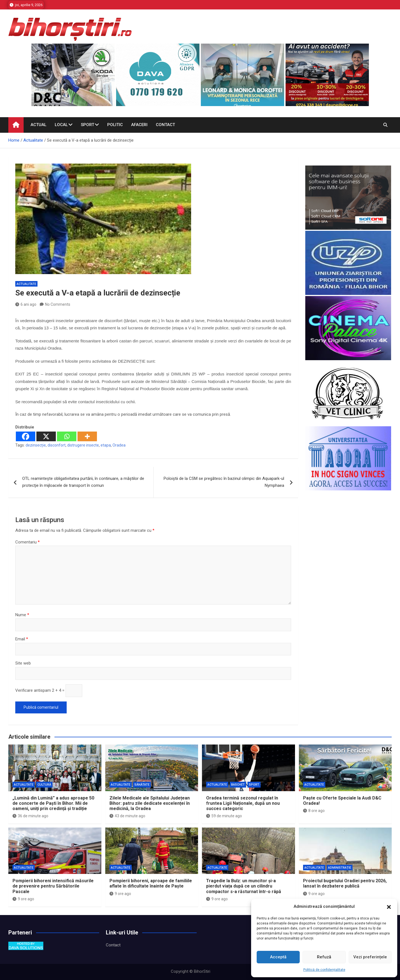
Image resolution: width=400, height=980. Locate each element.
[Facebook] (26, 436)
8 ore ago (314, 811)
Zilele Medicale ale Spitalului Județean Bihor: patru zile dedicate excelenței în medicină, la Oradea (150, 803)
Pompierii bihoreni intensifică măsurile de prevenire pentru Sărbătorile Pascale (53, 886)
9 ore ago (23, 899)
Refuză (324, 957)
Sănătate (142, 785)
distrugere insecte (83, 445)
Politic (115, 125)
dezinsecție (36, 445)
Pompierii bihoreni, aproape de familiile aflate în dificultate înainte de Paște (151, 883)
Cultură (44, 785)
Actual (38, 125)
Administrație (340, 868)
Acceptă (278, 957)
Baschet (238, 785)
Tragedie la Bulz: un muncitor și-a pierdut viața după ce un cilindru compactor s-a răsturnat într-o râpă (244, 886)
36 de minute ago (30, 816)
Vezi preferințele (370, 957)
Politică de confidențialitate (324, 970)
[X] (46, 436)
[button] (389, 907)
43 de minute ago (127, 816)
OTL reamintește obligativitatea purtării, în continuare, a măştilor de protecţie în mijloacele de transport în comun (83, 482)
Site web (23, 663)
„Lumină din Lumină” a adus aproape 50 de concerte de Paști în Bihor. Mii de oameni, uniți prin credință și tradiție (53, 803)
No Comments (58, 304)
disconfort (57, 445)
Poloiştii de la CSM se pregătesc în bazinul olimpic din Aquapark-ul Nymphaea (224, 482)
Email (22, 639)
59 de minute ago (224, 816)
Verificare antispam (33, 690)
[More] (87, 436)
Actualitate (26, 284)
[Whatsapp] (67, 436)
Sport (87, 125)
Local (61, 125)
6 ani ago (26, 304)
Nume (22, 615)
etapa (106, 445)
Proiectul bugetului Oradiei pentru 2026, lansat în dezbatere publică (345, 883)
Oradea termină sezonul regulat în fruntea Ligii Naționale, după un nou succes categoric (243, 803)
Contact (165, 125)
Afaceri (139, 125)
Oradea (119, 445)
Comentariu (27, 542)
